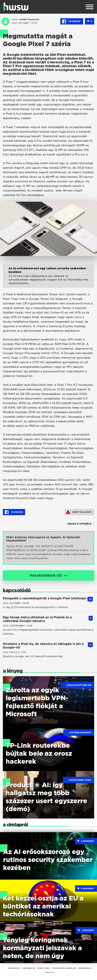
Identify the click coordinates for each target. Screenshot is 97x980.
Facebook (72, 21)
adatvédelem (85, 968)
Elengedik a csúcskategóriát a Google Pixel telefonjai (44, 598)
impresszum (14, 968)
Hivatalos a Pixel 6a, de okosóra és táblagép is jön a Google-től (43, 646)
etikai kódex (44, 968)
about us (50, 972)
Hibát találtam (79, 512)
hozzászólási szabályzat (64, 968)
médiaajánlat (29, 968)
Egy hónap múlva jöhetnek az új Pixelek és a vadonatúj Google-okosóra (37, 619)
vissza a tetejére (79, 524)
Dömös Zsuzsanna (29, 19)
